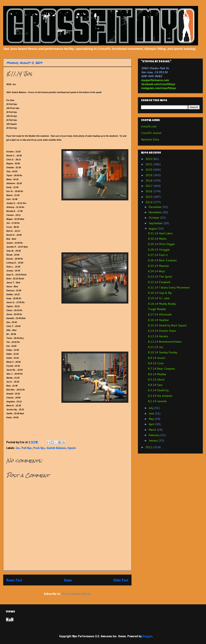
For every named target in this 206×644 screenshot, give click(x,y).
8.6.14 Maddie (157, 374)
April (152, 424)
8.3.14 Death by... (159, 390)
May (152, 419)
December (155, 207)
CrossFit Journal (151, 133)
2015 (149, 197)
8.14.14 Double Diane (162, 331)
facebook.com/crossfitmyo (158, 84)
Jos (18, 448)
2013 (149, 447)
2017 (149, 186)
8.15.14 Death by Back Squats (167, 325)
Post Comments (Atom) (76, 594)
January (154, 440)
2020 (149, 170)
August (153, 229)
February (154, 435)
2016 (149, 191)
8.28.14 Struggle (159, 250)
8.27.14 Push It (158, 255)
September (156, 223)
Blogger (147, 636)
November (155, 212)
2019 (149, 175)
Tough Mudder (157, 309)
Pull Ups (27, 448)
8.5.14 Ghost (156, 380)
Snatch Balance (56, 448)
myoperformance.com (155, 80)
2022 (149, 159)
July (151, 408)
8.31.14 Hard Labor (160, 233)
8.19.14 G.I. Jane (159, 298)
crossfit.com (149, 126)
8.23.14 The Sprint (160, 277)
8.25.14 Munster (159, 266)
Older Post (121, 580)
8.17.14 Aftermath (160, 314)
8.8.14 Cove (156, 363)
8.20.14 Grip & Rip (160, 293)
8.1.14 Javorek (157, 401)
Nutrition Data (150, 139)
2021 (149, 164)
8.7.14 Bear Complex (161, 369)
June (152, 413)
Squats (72, 448)
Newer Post (14, 580)
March (153, 430)
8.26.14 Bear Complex (162, 260)
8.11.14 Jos (155, 347)
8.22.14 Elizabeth (159, 282)
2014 (149, 202)
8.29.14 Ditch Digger (161, 244)
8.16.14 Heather (158, 320)
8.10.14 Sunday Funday (163, 352)
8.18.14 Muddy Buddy (162, 304)
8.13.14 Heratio (158, 336)
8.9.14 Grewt (157, 358)
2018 (149, 181)
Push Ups (39, 448)
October (154, 218)
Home (68, 580)
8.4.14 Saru (155, 385)
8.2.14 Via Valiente (160, 396)
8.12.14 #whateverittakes (165, 342)
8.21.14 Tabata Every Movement (169, 287)
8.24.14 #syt (156, 271)
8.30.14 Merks (157, 239)
